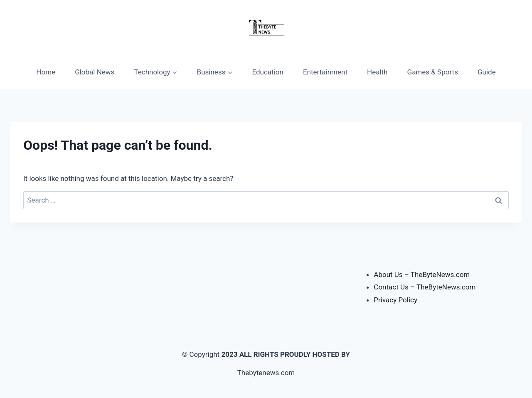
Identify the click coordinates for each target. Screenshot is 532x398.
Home (46, 72)
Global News (95, 72)
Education (268, 72)
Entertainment (325, 72)
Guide (487, 72)
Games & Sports (433, 72)
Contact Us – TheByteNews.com (425, 287)
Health (377, 72)
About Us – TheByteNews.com (422, 274)
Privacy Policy (395, 300)
